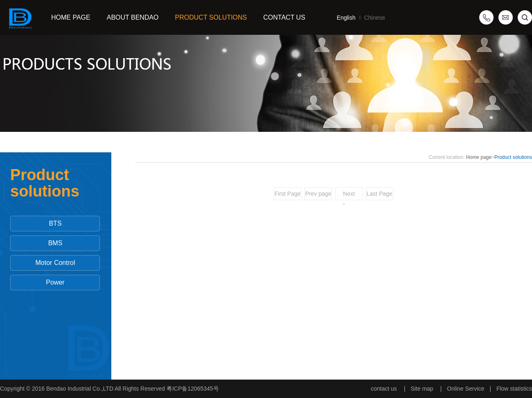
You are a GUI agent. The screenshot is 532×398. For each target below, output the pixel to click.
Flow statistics (514, 389)
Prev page (318, 194)
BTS (55, 223)
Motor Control (55, 263)
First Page (288, 194)
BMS (55, 243)
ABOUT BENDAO (133, 17)
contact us (384, 389)
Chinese (372, 18)
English (346, 18)
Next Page (349, 195)
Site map (422, 389)
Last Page (380, 194)
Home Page (71, 17)
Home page (479, 157)
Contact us (284, 17)
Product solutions (211, 17)
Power (55, 282)
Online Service (465, 389)
